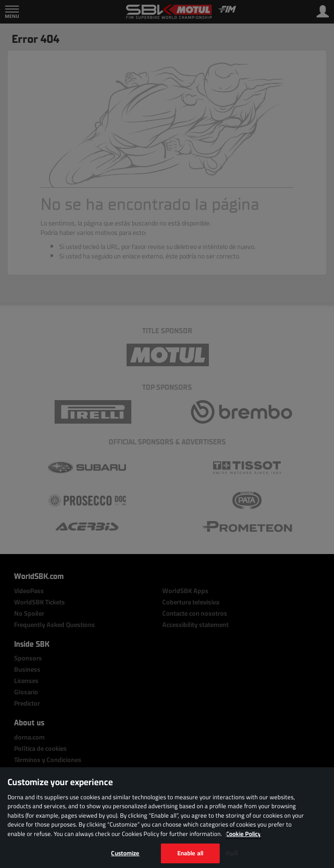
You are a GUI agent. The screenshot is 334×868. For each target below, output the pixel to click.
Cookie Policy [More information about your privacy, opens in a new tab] (243, 834)
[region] (167, 818)
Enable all (190, 853)
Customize (125, 853)
